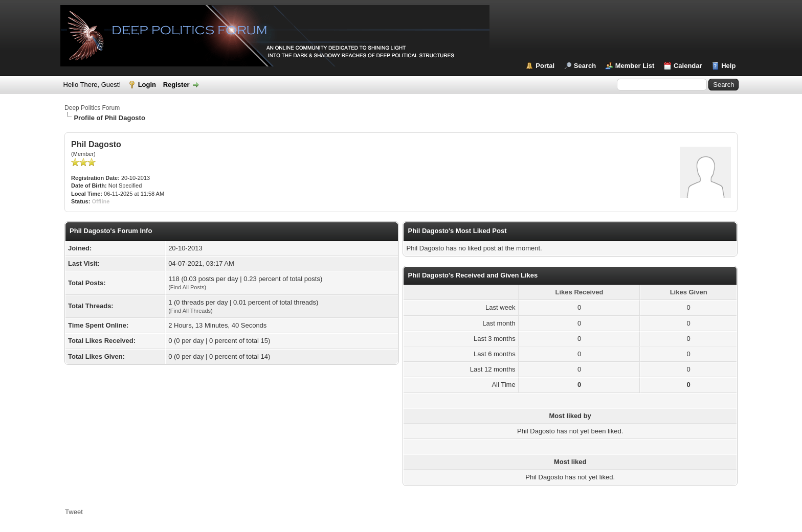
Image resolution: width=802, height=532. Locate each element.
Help (728, 66)
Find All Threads (191, 311)
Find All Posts (187, 287)
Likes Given (689, 292)
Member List (635, 66)
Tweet (74, 512)
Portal (545, 66)
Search (585, 66)
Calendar (688, 66)
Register (176, 85)
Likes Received (580, 292)
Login (147, 85)
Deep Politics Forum (92, 108)
